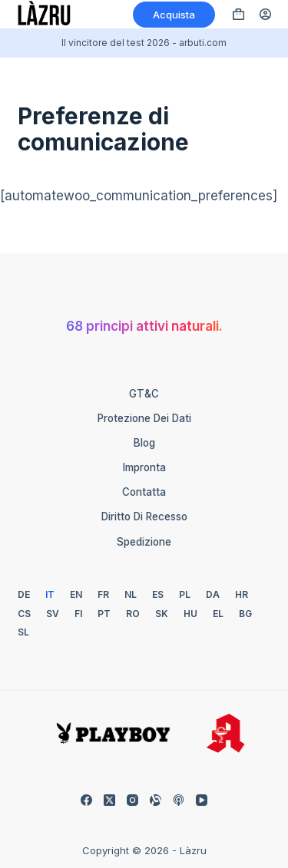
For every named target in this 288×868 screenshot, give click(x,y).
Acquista (174, 15)
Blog (144, 443)
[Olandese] (131, 594)
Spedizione (144, 542)
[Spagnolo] (158, 594)
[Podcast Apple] (179, 800)
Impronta (144, 467)
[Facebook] (86, 800)
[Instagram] (132, 800)
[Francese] (103, 594)
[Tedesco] (24, 594)
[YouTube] (202, 800)
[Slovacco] (162, 614)
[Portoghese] (104, 614)
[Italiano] (50, 594)
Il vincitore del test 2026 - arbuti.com (144, 43)
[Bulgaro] (245, 614)
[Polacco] (185, 594)
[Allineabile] (156, 800)
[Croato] (242, 594)
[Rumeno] (133, 614)
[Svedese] (53, 614)
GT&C (144, 394)
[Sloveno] (23, 632)
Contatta (144, 492)
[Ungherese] (190, 614)
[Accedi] (265, 14)
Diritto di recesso (144, 517)
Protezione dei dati (144, 418)
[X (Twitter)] (109, 800)
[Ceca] (24, 614)
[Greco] (218, 614)
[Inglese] (76, 594)
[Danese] (213, 594)
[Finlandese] (78, 614)
